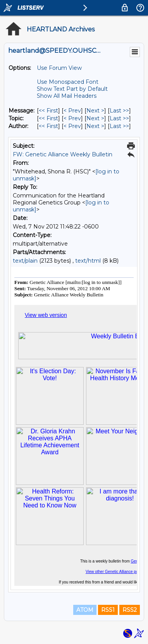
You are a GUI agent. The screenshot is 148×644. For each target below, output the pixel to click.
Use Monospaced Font (68, 82)
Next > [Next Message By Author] (95, 126)
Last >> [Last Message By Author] (119, 126)
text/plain (25, 261)
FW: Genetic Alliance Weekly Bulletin (63, 154)
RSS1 (108, 610)
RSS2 (130, 610)
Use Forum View (59, 68)
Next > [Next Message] (95, 111)
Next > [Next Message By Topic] (95, 118)
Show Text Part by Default (72, 89)
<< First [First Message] (48, 111)
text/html (88, 261)
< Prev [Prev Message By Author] (72, 126)
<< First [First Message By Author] (48, 126)
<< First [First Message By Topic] (48, 118)
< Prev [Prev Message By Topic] (72, 118)
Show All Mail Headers (67, 96)
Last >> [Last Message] (119, 111)
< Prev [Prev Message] (72, 111)
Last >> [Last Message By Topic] (119, 118)
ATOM (85, 610)
